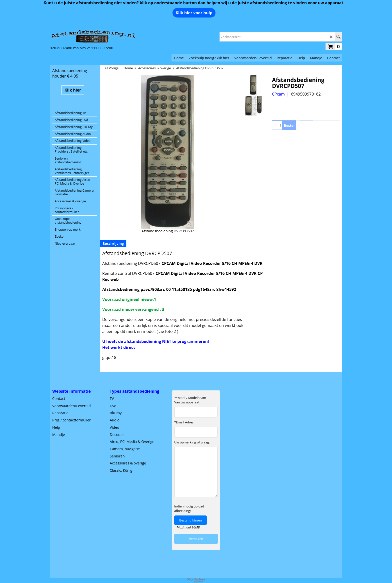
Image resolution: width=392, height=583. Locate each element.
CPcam (278, 94)
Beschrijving (113, 243)
